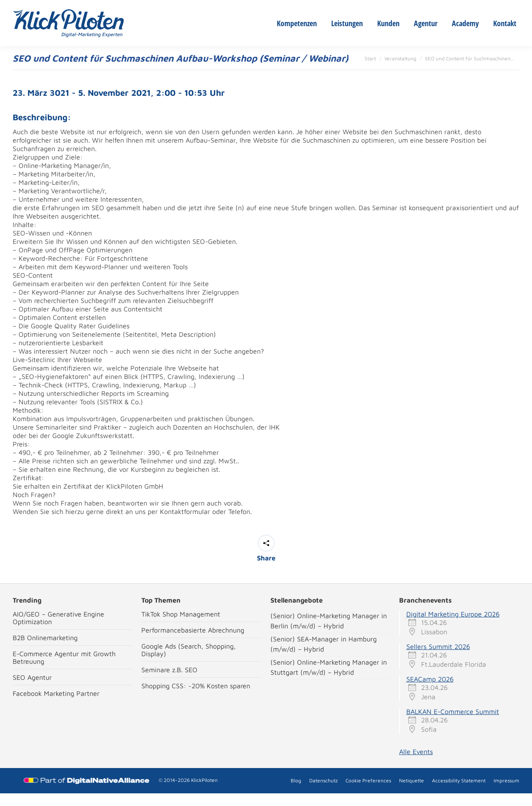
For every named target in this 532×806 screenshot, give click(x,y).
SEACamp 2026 (430, 692)
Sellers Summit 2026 (438, 659)
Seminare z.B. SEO (169, 682)
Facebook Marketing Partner (56, 706)
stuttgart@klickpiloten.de (223, 6)
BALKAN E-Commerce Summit (453, 724)
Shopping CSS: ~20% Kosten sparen (196, 698)
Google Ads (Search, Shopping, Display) (189, 663)
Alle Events (416, 764)
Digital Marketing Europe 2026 (453, 627)
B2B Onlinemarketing (45, 650)
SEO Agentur (32, 690)
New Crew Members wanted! (136, 6)
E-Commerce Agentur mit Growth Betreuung (64, 670)
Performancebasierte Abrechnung (193, 643)
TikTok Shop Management (181, 627)
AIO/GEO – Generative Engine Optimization (58, 630)
